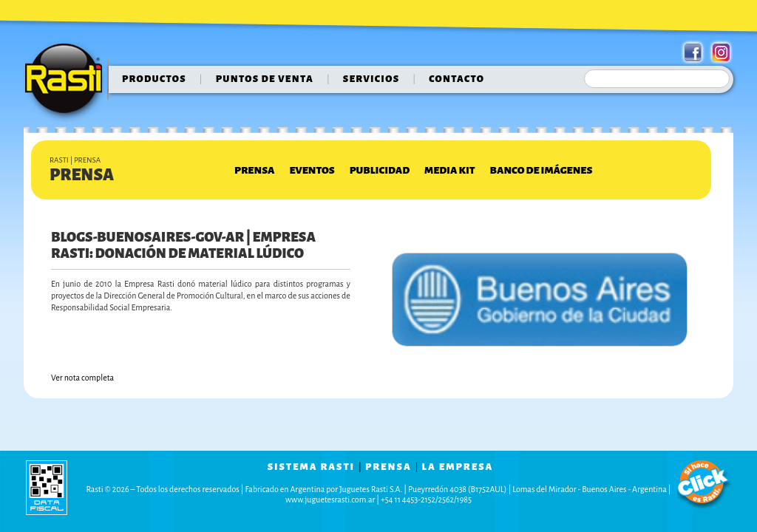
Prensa (254, 170)
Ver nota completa (82, 378)
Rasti (68, 82)
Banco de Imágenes (542, 170)
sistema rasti (311, 467)
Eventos (312, 170)
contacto (456, 79)
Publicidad (380, 170)
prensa (388, 467)
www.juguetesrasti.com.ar (330, 499)
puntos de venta (265, 79)
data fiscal (47, 487)
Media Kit (449, 170)
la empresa (458, 467)
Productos (154, 79)
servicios (371, 79)
